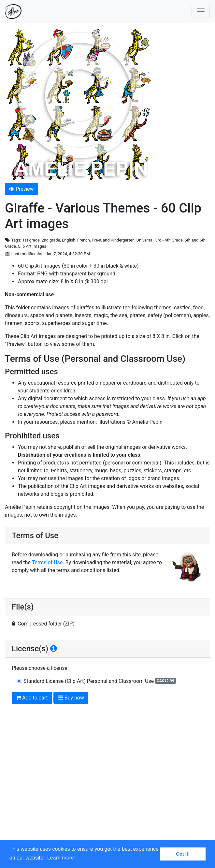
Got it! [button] (183, 854)
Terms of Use (47, 562)
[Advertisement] (107, 782)
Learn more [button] (61, 858)
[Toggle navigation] (201, 11)
